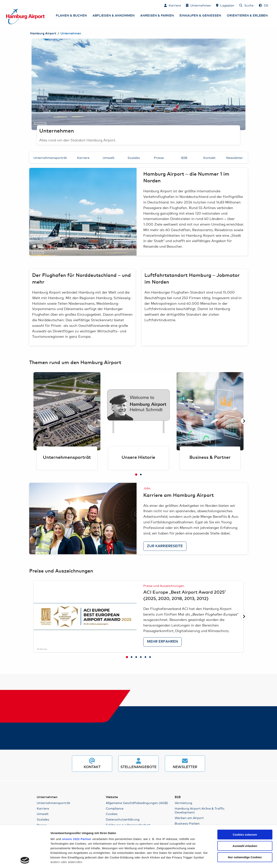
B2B (184, 157)
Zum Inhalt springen (6, 5)
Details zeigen (210, 860)
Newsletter (235, 157)
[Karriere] (173, 5)
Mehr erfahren (162, 642)
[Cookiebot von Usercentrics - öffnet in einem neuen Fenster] (25, 861)
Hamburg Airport (43, 33)
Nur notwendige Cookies (245, 818)
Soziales (134, 157)
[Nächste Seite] (244, 421)
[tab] (136, 475)
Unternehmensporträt (50, 157)
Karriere (83, 157)
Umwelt (109, 157)
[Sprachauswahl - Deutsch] (264, 5)
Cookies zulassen (245, 796)
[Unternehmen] (199, 5)
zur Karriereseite (165, 546)
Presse (159, 157)
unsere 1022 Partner (77, 800)
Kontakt (209, 157)
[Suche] (246, 5)
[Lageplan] (225, 5)
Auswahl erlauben (245, 807)
